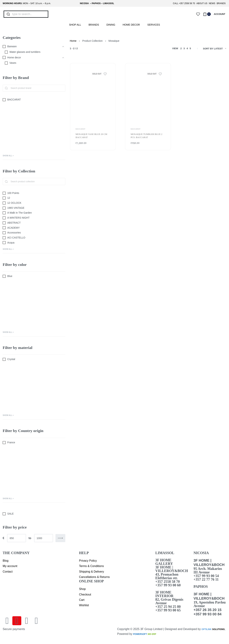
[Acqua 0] (34, 243)
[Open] (198, 14)
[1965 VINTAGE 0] (34, 208)
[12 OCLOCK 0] (34, 203)
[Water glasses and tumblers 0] (32, 52)
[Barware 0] (31, 47)
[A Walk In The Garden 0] (34, 213)
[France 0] (34, 443)
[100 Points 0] (34, 193)
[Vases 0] (32, 63)
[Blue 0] (34, 276)
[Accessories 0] (34, 233)
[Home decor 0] (31, 58)
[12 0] (34, 198)
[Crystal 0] (34, 359)
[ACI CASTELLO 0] (34, 238)
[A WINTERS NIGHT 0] (34, 218)
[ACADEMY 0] (34, 228)
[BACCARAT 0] (34, 100)
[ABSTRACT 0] (34, 223)
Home (73, 41)
